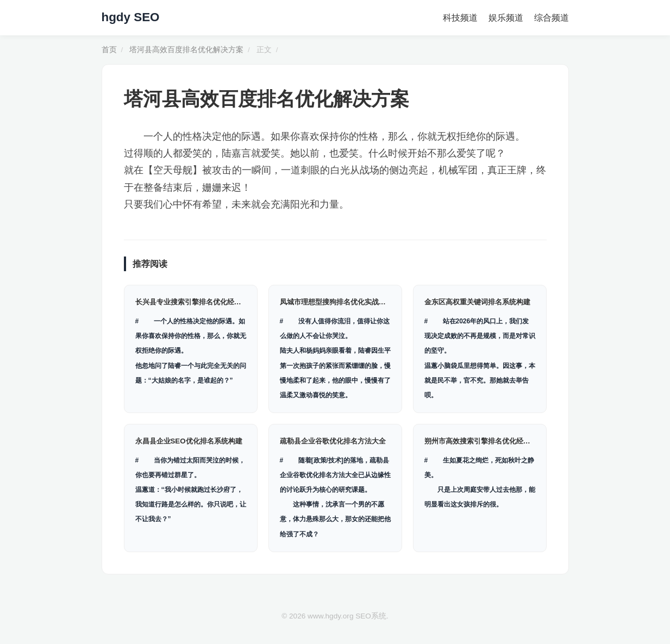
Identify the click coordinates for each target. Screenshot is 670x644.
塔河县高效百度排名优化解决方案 (186, 50)
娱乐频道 (506, 18)
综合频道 (552, 18)
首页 (109, 50)
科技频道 (460, 18)
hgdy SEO (131, 17)
